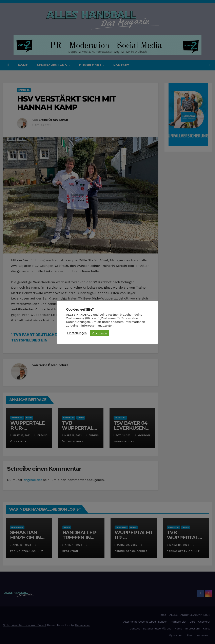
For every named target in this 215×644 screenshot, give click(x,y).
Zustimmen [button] (99, 333)
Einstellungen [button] (77, 333)
